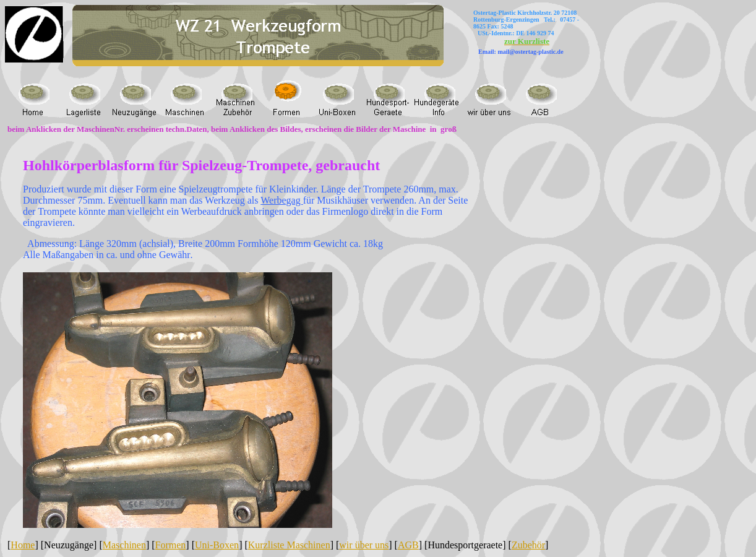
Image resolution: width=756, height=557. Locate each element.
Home (23, 545)
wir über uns (364, 545)
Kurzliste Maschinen (289, 545)
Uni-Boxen (217, 545)
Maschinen (124, 545)
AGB (408, 545)
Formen (171, 545)
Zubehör (528, 545)
